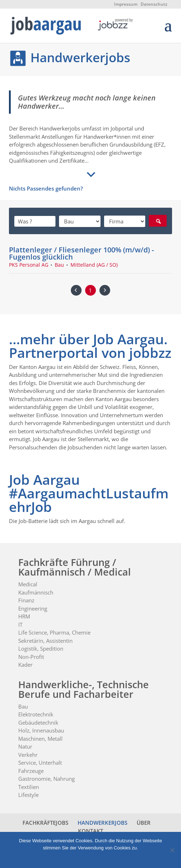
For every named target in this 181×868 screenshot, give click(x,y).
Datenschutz (154, 4)
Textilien (29, 787)
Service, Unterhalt (40, 763)
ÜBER (144, 823)
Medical (28, 584)
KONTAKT (90, 831)
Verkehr (28, 755)
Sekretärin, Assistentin (45, 641)
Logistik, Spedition (41, 648)
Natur (25, 746)
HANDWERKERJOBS (102, 823)
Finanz (26, 600)
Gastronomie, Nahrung (47, 779)
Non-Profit (31, 657)
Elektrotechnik (36, 714)
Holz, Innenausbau (41, 730)
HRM (24, 616)
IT (20, 625)
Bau (23, 706)
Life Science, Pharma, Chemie (54, 632)
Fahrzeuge (31, 771)
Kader (25, 665)
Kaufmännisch (36, 592)
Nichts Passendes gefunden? (46, 188)
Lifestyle (28, 795)
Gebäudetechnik (38, 722)
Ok (76, 857)
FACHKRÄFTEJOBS (45, 823)
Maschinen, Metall (40, 739)
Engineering (33, 608)
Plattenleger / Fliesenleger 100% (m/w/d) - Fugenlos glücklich (81, 253)
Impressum (126, 4)
